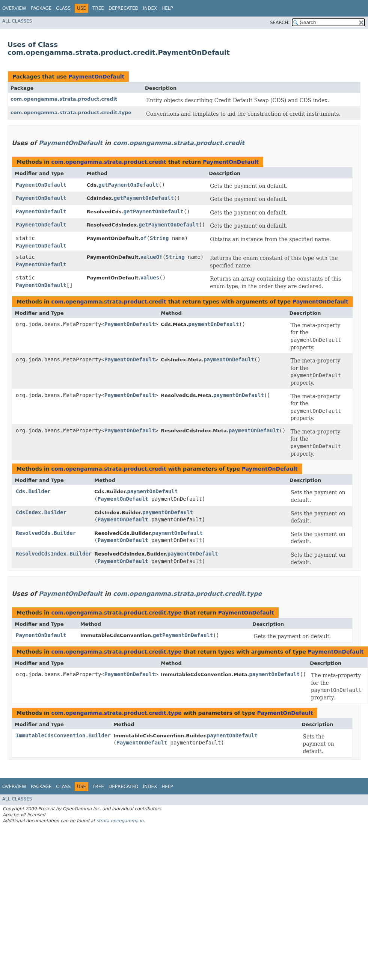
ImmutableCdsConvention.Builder (63, 735)
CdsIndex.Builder (41, 512)
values (150, 278)
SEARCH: (280, 23)
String (159, 238)
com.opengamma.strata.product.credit (64, 99)
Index (150, 8)
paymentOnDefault (214, 324)
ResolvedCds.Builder (46, 533)
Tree (98, 8)
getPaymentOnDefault (128, 185)
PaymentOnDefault (96, 77)
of (144, 238)
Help (167, 8)
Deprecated (124, 8)
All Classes (17, 21)
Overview (14, 8)
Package (41, 8)
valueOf (152, 257)
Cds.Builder (33, 491)
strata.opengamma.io (120, 821)
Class (63, 8)
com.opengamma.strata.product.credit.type (71, 112)
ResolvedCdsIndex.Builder (54, 554)
